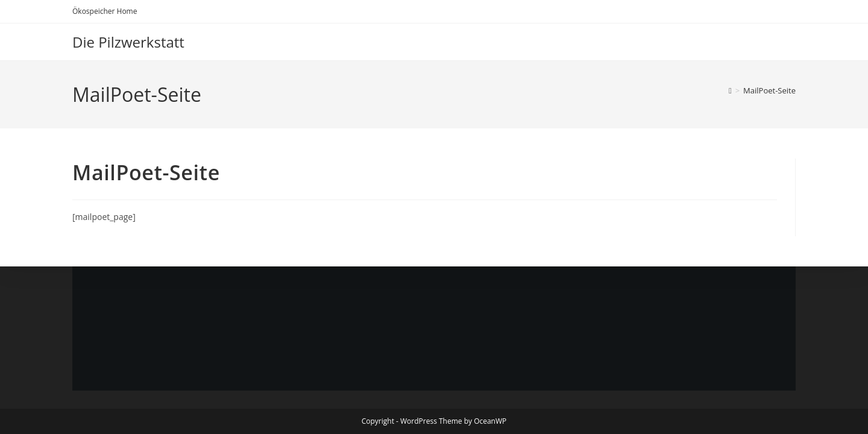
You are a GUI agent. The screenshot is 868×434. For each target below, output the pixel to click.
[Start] (730, 90)
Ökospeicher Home (105, 11)
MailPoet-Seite (769, 90)
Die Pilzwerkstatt (128, 42)
